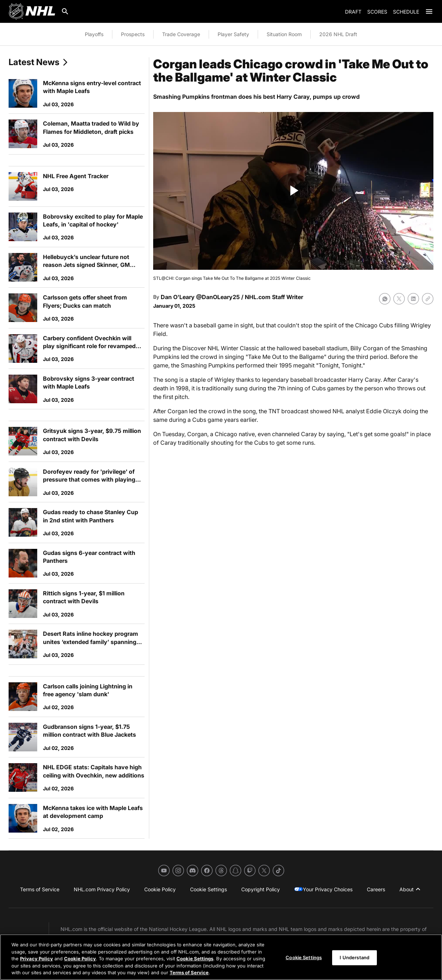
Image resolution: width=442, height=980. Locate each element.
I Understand (354, 957)
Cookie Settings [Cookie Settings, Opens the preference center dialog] (304, 957)
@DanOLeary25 (218, 297)
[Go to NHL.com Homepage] (32, 11)
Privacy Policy (37, 959)
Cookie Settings (195, 959)
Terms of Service (189, 972)
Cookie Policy (80, 959)
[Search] (65, 11)
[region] (221, 957)
